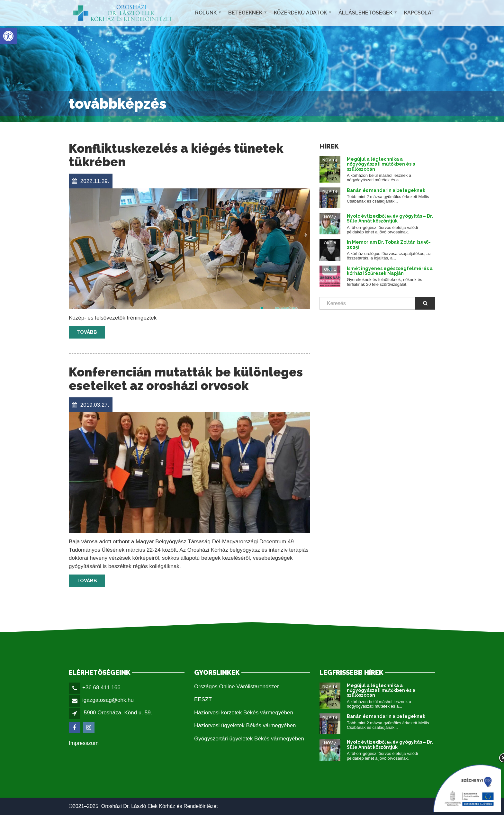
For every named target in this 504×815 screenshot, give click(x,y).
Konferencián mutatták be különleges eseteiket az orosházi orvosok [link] (186, 379)
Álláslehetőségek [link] (365, 13)
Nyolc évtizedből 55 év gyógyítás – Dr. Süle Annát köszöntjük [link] (390, 218)
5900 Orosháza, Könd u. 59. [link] (118, 713)
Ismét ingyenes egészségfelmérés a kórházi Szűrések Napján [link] (390, 271)
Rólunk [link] (206, 13)
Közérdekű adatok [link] (300, 13)
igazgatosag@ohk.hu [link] (108, 700)
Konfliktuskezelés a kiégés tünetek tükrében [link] (176, 155)
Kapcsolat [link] (419, 13)
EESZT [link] (203, 699)
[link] (8, 36)
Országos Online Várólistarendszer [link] (237, 687)
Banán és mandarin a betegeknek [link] (386, 190)
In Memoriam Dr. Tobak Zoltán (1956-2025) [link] (389, 244)
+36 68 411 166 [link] (101, 688)
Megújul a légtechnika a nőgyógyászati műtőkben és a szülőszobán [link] (381, 164)
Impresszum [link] (84, 743)
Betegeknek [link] (245, 13)
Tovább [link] (87, 332)
